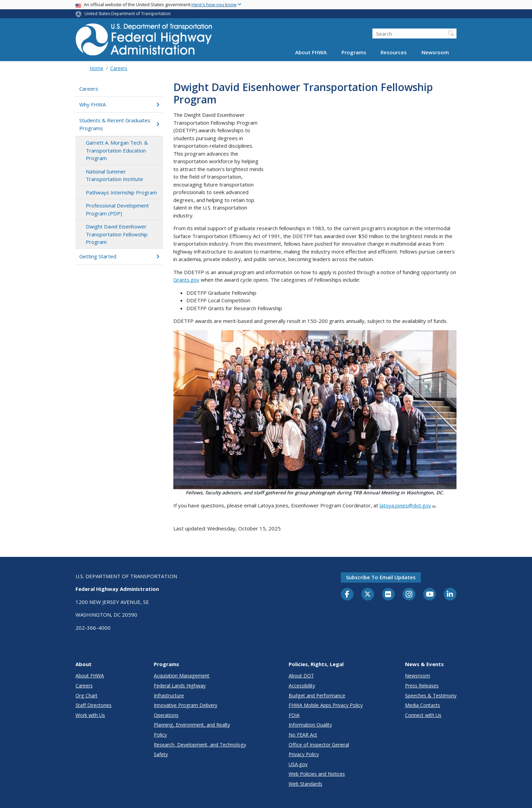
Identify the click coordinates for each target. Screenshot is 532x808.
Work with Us (90, 715)
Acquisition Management (182, 676)
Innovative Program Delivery (186, 705)
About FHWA (311, 52)
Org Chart (86, 695)
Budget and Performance (317, 695)
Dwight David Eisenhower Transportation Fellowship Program (117, 234)
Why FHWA (119, 104)
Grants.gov (186, 280)
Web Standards (305, 784)
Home (96, 68)
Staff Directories (94, 705)
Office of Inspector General (319, 745)
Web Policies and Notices (317, 774)
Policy (160, 735)
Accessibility (302, 686)
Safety (161, 754)
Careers (119, 68)
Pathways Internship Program (121, 192)
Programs (354, 52)
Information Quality (310, 725)
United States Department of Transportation (128, 14)
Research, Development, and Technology (200, 745)
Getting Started (119, 256)
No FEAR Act (303, 735)
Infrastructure (169, 695)
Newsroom (435, 52)
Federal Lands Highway (180, 686)
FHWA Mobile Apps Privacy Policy (326, 705)
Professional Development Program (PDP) (117, 209)
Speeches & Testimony (431, 695)
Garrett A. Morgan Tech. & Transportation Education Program (117, 150)
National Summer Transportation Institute (114, 175)
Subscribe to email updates (381, 577)
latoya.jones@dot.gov (408, 505)
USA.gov (298, 764)
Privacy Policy (304, 754)
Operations (166, 715)
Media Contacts (423, 705)
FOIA (294, 715)
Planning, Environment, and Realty (192, 725)
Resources (394, 52)
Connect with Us (423, 715)
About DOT (301, 676)
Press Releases (422, 686)
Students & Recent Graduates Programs (119, 124)
